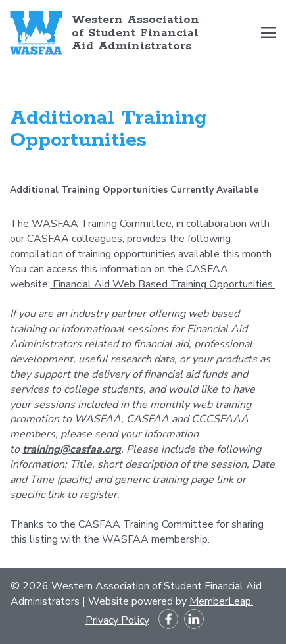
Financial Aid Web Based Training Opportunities (163, 284)
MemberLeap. (221, 601)
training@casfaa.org (72, 449)
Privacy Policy (117, 620)
